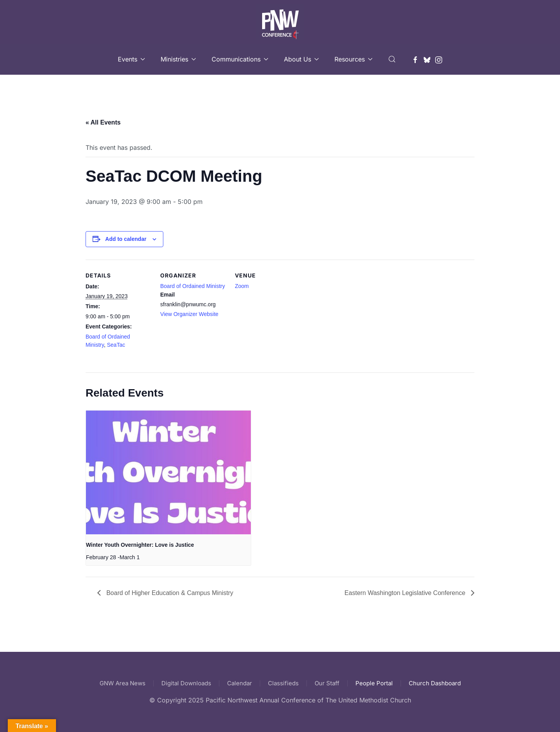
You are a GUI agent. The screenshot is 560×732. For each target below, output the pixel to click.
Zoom (242, 286)
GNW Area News (122, 683)
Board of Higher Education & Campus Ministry (169, 593)
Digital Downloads (186, 683)
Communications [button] (240, 59)
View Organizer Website (189, 314)
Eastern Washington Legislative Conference (406, 593)
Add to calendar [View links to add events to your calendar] (126, 239)
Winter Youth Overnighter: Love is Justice (140, 545)
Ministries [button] (178, 59)
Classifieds (283, 683)
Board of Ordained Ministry (193, 286)
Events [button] (131, 59)
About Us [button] (301, 59)
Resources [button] (353, 59)
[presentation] (168, 472)
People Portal (374, 683)
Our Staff (327, 683)
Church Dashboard (435, 683)
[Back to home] (280, 22)
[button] (392, 59)
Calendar (240, 683)
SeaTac (116, 345)
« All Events (103, 122)
